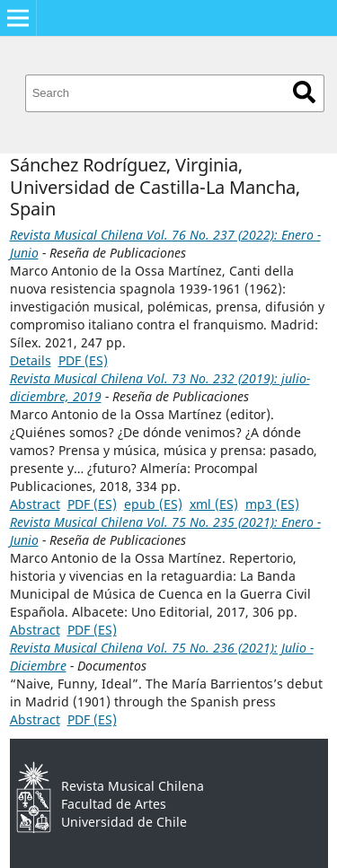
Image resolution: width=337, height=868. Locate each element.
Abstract (35, 504)
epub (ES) (153, 504)
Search (304, 92)
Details (31, 360)
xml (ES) (214, 504)
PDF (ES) (83, 360)
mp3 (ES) (272, 504)
